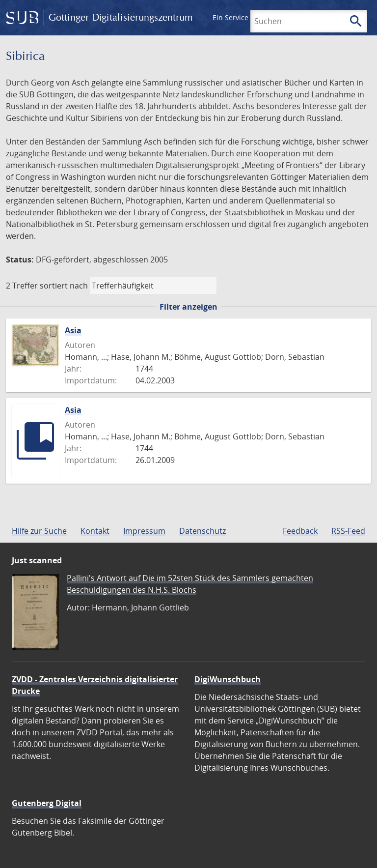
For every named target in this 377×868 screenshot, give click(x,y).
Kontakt (95, 531)
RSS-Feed (348, 531)
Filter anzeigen (188, 307)
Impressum (144, 531)
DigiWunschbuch (228, 679)
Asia (73, 330)
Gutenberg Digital (47, 803)
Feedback (300, 531)
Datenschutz (202, 531)
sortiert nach (64, 286)
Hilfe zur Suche (39, 531)
